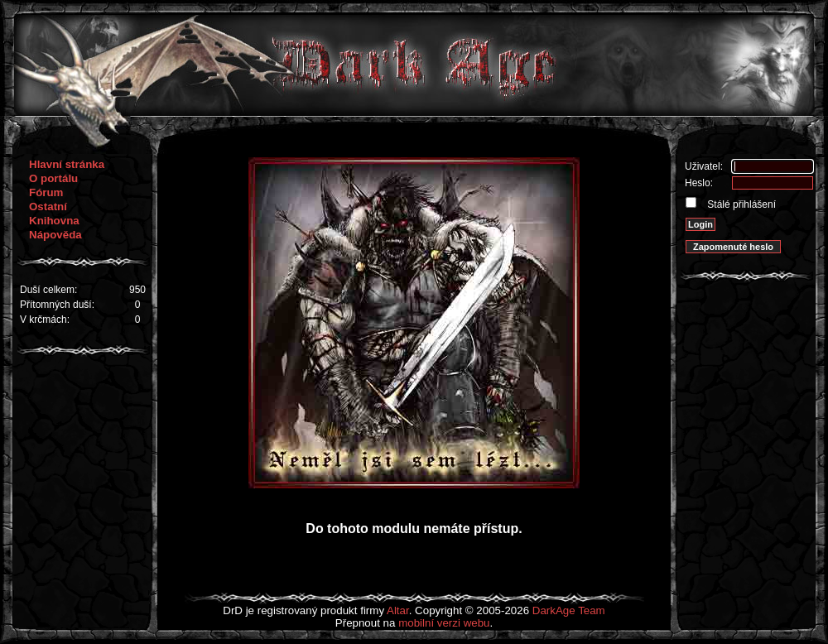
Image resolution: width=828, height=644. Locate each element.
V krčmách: (45, 320)
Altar (398, 610)
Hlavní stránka (67, 164)
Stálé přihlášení (740, 204)
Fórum (46, 192)
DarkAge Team (569, 610)
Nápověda (55, 235)
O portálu (53, 178)
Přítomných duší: (57, 305)
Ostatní (48, 207)
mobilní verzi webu (444, 623)
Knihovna (54, 221)
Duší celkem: (48, 290)
